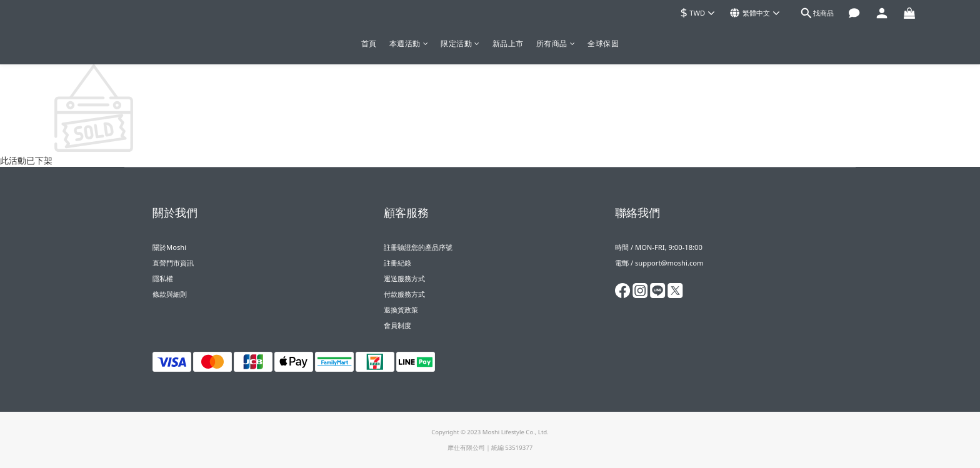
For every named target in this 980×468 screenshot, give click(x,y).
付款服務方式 (404, 294)
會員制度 (397, 325)
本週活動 (409, 43)
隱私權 (163, 278)
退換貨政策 (401, 310)
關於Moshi (169, 247)
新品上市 (508, 43)
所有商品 (556, 43)
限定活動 (460, 43)
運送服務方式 (404, 278)
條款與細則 (170, 294)
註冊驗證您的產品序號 (418, 247)
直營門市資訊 (173, 263)
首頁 (369, 43)
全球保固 (603, 43)
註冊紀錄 (397, 263)
